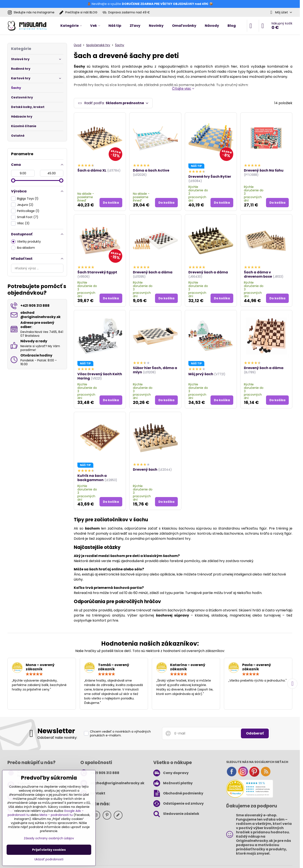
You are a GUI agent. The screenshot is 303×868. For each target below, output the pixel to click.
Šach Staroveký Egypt (97, 272)
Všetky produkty (26, 242)
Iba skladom (23, 248)
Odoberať (255, 733)
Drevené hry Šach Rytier (210, 177)
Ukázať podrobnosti (49, 859)
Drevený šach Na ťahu (264, 170)
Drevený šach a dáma (153, 272)
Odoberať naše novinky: (57, 738)
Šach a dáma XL (92, 170)
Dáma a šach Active (151, 170)
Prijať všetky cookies (49, 850)
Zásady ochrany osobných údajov (49, 838)
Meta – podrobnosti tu (56, 815)
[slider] (13, 180)
